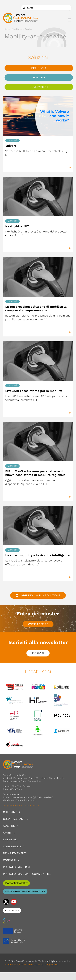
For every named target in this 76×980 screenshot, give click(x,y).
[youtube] (14, 902)
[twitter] (6, 902)
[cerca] (46, 8)
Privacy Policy (12, 965)
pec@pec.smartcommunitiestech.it (21, 805)
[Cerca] (24, 8)
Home (7, 29)
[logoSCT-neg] (18, 761)
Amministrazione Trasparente (41, 965)
